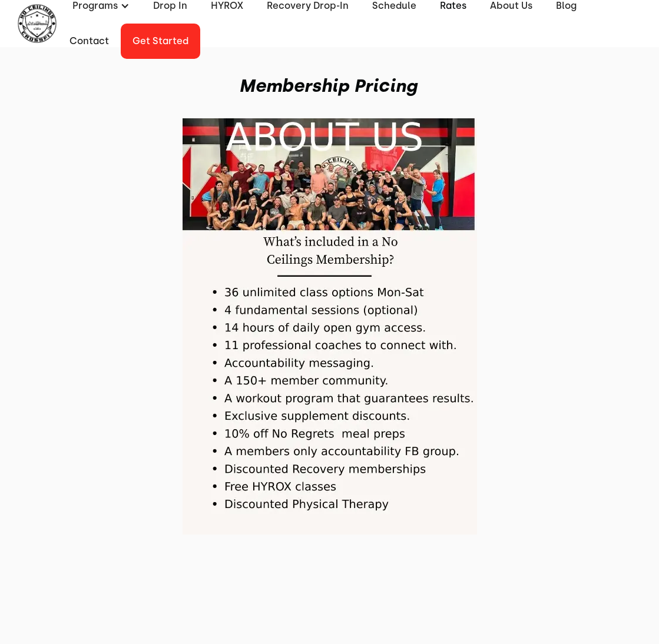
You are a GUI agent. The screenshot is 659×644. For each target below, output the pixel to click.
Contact (89, 41)
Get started (160, 41)
